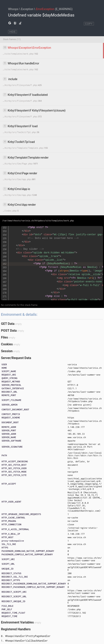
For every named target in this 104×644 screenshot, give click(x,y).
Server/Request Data (16, 358)
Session (7, 351)
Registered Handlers (16, 629)
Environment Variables (17, 622)
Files (4, 337)
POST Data (9, 331)
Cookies (7, 344)
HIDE (13, 32)
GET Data (8, 324)
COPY (89, 24)
